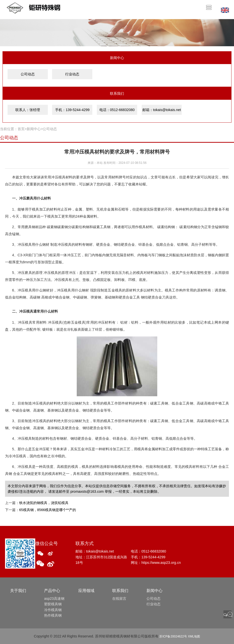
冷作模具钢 (53, 610)
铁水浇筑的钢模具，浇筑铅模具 (44, 503)
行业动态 (72, 74)
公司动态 (28, 74)
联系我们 (120, 591)
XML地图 (194, 636)
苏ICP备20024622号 (173, 636)
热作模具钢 (53, 615)
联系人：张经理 (28, 110)
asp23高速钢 (54, 599)
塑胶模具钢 (53, 604)
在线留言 (119, 599)
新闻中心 (34, 129)
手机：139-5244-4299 (72, 110)
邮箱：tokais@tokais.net (162, 110)
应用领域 (86, 591)
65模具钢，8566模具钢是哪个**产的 (48, 510)
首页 (21, 129)
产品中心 (52, 591)
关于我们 (18, 591)
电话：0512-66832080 (117, 110)
